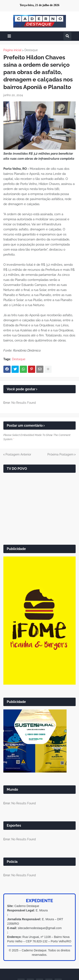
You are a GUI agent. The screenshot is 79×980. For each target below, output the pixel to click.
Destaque (31, 50)
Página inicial (12, 50)
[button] (9, 36)
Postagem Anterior (18, 454)
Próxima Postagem (60, 454)
